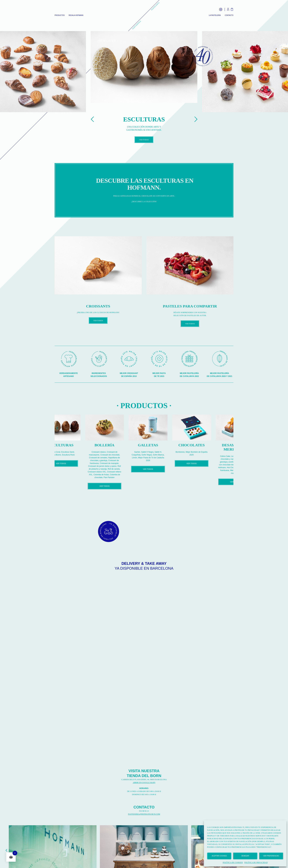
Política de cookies (233, 863)
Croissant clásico (116, 452)
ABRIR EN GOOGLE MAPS (144, 783)
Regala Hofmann (76, 15)
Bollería (122, 445)
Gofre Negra (164, 455)
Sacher (155, 452)
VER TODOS (98, 320)
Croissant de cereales (116, 458)
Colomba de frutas (119, 475)
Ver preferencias (271, 856)
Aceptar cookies (219, 856)
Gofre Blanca (176, 455)
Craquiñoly (154, 455)
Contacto (229, 15)
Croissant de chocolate (128, 455)
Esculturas (79, 445)
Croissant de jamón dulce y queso (120, 466)
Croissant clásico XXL (115, 472)
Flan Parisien (127, 477)
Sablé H (176, 452)
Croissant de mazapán (127, 463)
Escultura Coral (72, 452)
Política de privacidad (256, 863)
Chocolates (209, 445)
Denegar (245, 856)
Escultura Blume (72, 455)
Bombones (198, 452)
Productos (60, 15)
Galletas (166, 445)
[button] (57, 428)
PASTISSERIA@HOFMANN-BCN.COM (144, 814)
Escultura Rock (86, 455)
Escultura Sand (85, 452)
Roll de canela (131, 469)
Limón (152, 458)
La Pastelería (215, 15)
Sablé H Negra (165, 452)
